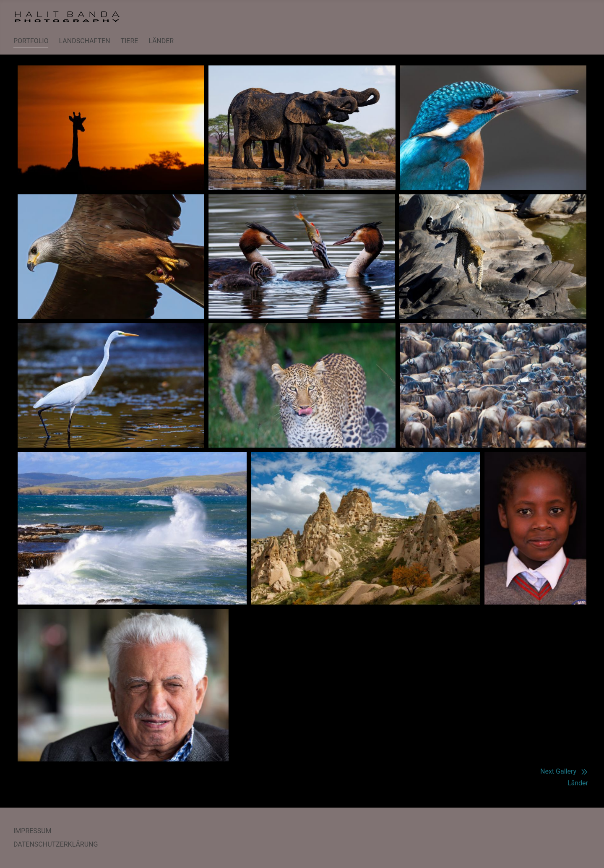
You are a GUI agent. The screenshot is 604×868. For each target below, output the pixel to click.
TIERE (129, 41)
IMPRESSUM (33, 831)
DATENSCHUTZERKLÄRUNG (56, 844)
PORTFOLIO (31, 41)
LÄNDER (161, 41)
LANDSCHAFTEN (85, 41)
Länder (578, 783)
